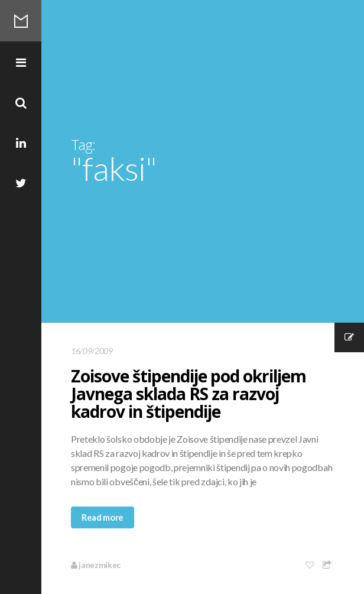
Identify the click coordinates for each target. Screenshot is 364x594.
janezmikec (96, 565)
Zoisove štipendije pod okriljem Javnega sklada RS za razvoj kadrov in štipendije (188, 394)
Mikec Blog (21, 21)
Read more (103, 517)
